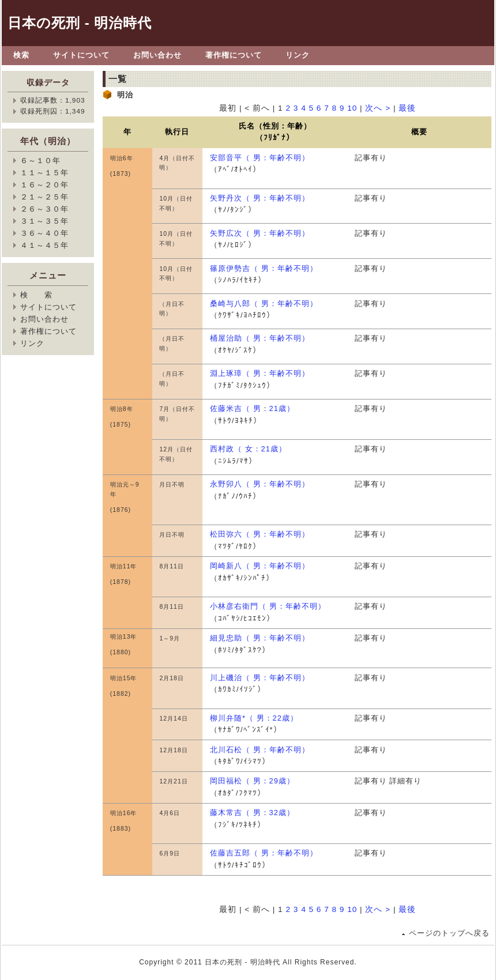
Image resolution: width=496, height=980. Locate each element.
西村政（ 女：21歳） (248, 449)
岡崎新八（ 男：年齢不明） (260, 566)
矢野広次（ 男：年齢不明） (260, 233)
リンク (298, 55)
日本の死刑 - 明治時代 (80, 23)
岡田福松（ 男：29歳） (252, 781)
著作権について (234, 55)
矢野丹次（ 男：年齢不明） (260, 198)
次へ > (378, 108)
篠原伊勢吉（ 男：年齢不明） (264, 268)
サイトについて (81, 55)
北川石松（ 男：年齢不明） (260, 750)
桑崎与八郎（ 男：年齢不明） (264, 304)
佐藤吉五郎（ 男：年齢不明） (264, 853)
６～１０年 (40, 161)
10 (352, 108)
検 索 (36, 295)
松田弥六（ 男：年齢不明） (260, 534)
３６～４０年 (44, 233)
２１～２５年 (44, 197)
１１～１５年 (44, 173)
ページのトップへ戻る (449, 933)
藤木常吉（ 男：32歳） (252, 813)
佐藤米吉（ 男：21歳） (252, 408)
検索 (21, 55)
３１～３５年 (44, 221)
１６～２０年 (44, 185)
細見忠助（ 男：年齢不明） (260, 638)
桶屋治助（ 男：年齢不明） (260, 338)
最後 (407, 108)
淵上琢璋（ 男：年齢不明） (260, 373)
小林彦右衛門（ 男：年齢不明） (268, 606)
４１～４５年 (44, 245)
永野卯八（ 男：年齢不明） (260, 484)
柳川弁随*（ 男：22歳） (254, 718)
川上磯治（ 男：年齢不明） (260, 678)
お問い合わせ (157, 55)
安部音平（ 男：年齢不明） (260, 158)
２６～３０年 (44, 209)
